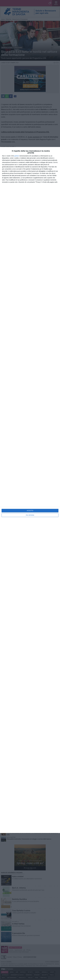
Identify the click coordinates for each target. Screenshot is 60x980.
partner (17, 156)
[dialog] (30, 490)
